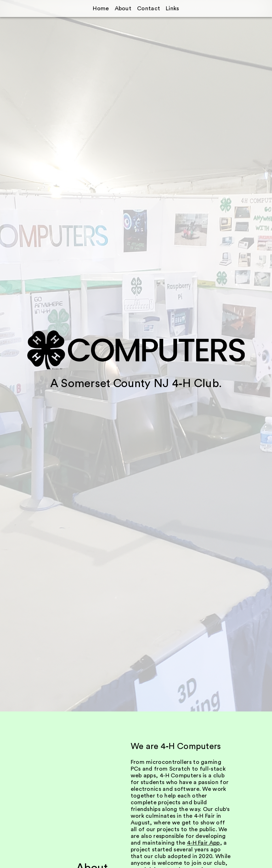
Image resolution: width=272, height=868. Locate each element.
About (123, 8)
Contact (149, 8)
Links (172, 8)
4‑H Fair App (203, 843)
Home (101, 8)
